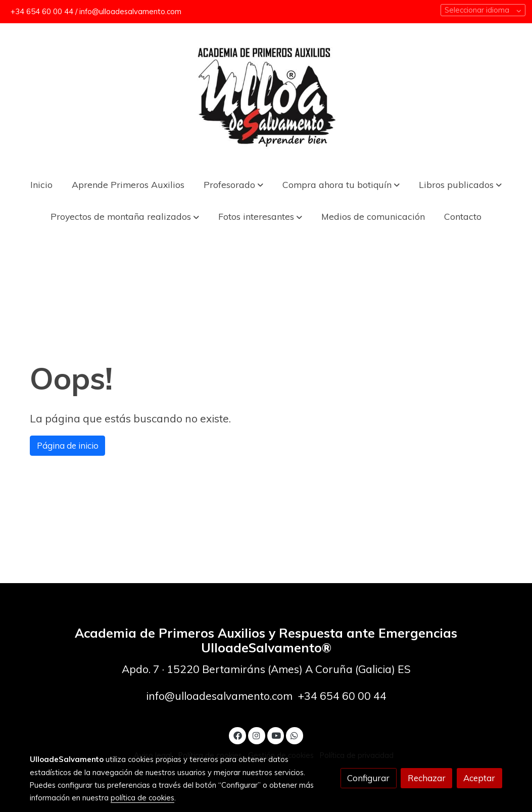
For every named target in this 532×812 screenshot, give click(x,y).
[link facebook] (237, 735)
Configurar (368, 778)
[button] (341, 184)
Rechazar (427, 778)
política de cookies (142, 798)
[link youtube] (276, 735)
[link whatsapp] (295, 735)
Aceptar (479, 778)
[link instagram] (257, 735)
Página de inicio (68, 445)
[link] (266, 96)
